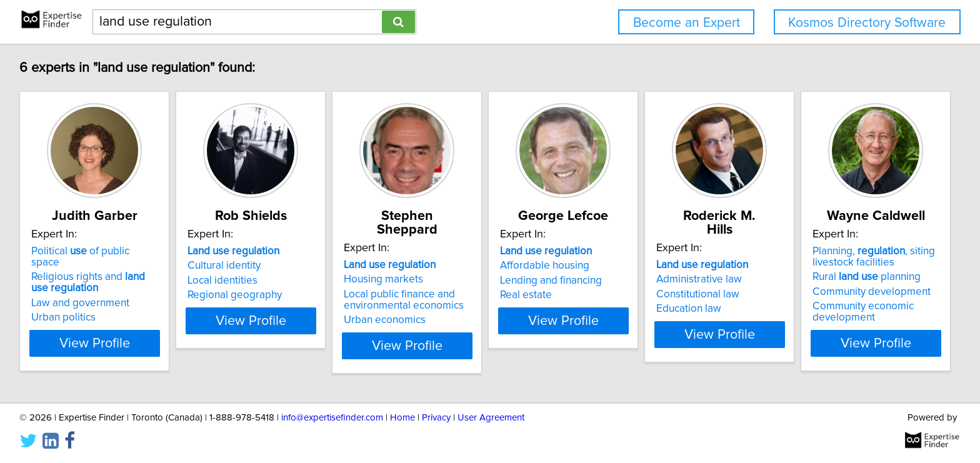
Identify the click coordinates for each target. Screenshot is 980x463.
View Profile (112, 343)
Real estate (622, 295)
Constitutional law (825, 281)
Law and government (82, 292)
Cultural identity (257, 266)
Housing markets (448, 266)
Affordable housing (640, 266)
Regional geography (268, 295)
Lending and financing (647, 281)
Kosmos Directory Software (867, 23)
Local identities (256, 281)
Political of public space (97, 251)
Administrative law (826, 266)
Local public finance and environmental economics (468, 286)
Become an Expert (687, 23)
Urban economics (449, 306)
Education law (816, 295)
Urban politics (65, 306)
